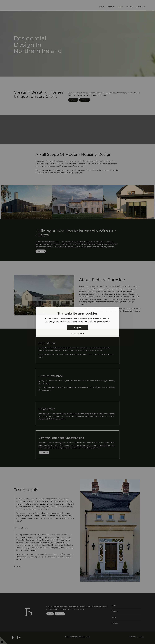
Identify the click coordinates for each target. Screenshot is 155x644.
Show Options (78, 333)
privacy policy (104, 321)
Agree (78, 327)
